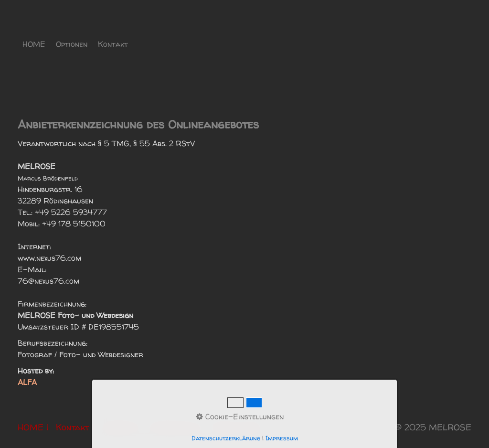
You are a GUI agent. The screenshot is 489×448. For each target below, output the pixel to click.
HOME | (33, 427)
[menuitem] (34, 44)
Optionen (72, 44)
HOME (34, 44)
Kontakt (113, 44)
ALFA (27, 382)
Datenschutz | (178, 427)
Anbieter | (122, 427)
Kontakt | (75, 427)
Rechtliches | (239, 427)
